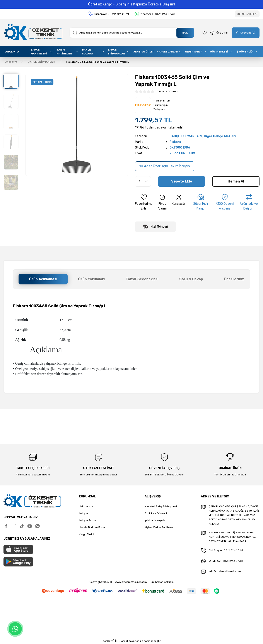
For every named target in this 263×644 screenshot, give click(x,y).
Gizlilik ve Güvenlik (156, 513)
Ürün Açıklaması (43, 279)
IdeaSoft (108, 641)
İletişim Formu (88, 520)
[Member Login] (219, 33)
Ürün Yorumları (91, 279)
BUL (185, 33)
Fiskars (175, 142)
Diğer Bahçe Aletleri (220, 136)
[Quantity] (143, 181)
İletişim (83, 513)
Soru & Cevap (191, 279)
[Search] (132, 33)
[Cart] (246, 33)
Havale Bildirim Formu (93, 527)
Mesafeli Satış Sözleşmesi (161, 506)
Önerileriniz (234, 279)
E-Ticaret (122, 641)
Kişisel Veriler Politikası (159, 527)
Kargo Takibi (86, 534)
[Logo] (33, 33)
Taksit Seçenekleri (142, 279)
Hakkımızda (86, 506)
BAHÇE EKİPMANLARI (186, 136)
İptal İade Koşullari (156, 520)
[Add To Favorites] (144, 202)
